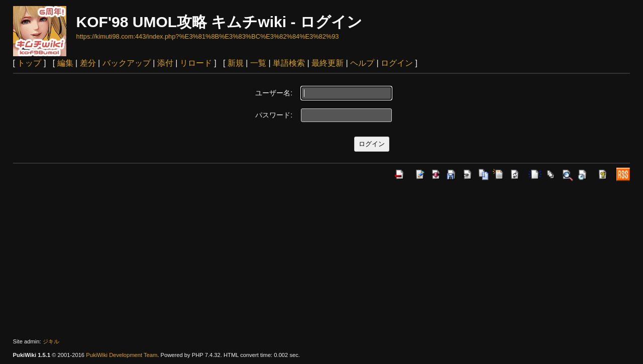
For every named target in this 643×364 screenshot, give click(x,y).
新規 (236, 63)
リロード (196, 63)
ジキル (51, 341)
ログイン (397, 63)
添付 (165, 63)
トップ (29, 63)
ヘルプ (362, 63)
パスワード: (274, 115)
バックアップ (127, 63)
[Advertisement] (321, 260)
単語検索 (289, 63)
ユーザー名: (274, 93)
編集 (65, 63)
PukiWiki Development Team (122, 355)
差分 (88, 63)
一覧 (258, 63)
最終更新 (328, 63)
